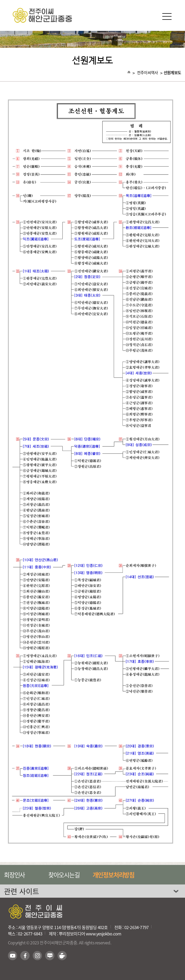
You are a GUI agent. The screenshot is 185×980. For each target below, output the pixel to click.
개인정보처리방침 (114, 875)
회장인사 (14, 875)
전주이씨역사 (148, 73)
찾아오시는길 (64, 875)
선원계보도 (172, 73)
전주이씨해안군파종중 (92, 15)
